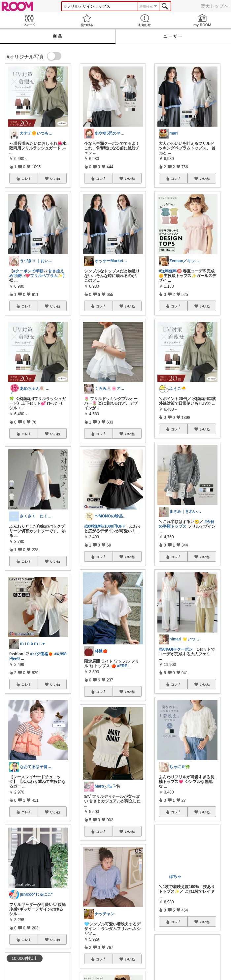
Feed (29, 20)
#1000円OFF (113, 526)
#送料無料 (93, 526)
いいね (55, 179)
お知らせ (144, 20)
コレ (26, 179)
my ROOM (202, 20)
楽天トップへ (214, 6)
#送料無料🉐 (170, 271)
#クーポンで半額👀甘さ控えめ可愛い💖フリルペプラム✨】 (38, 273)
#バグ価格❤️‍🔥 (42, 654)
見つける (87, 20)
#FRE (122, 666)
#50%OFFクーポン (176, 649)
